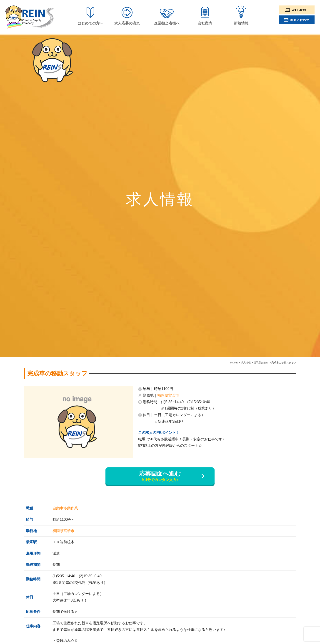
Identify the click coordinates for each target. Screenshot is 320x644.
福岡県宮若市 (168, 395)
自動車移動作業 (65, 508)
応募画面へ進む (160, 476)
